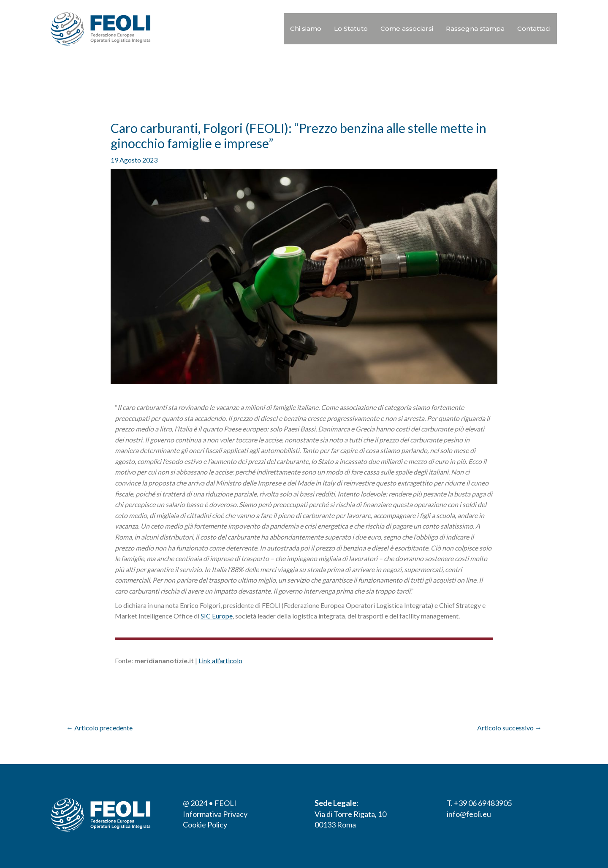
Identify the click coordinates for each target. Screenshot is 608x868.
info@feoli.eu (469, 814)
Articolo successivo (509, 728)
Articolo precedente (99, 728)
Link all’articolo (220, 660)
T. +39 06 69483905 (479, 803)
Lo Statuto (351, 28)
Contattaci (534, 28)
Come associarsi (407, 28)
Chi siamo (306, 28)
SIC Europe (217, 616)
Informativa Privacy (215, 814)
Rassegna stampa (475, 28)
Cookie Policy (205, 825)
